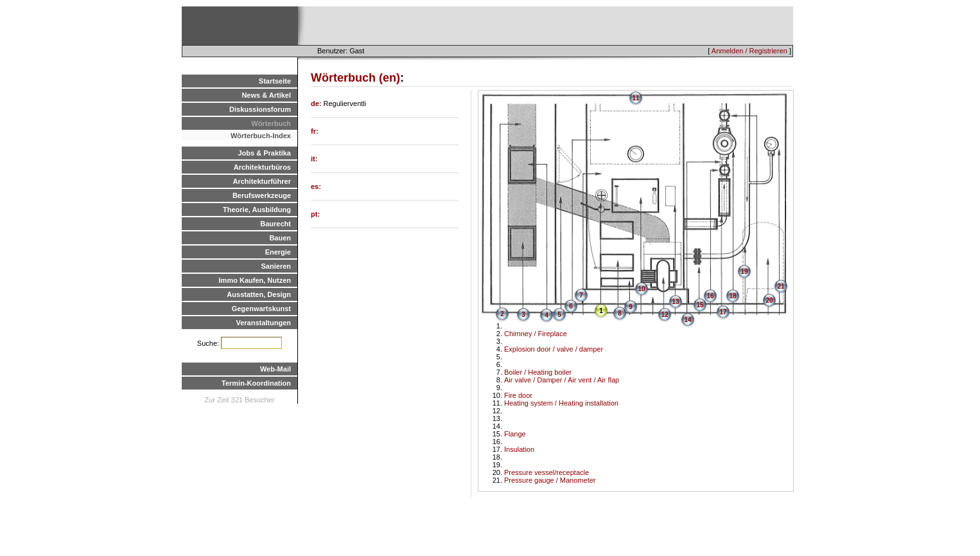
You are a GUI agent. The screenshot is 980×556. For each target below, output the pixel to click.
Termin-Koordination (256, 383)
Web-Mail (276, 369)
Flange (515, 434)
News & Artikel (266, 95)
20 (769, 300)
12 (664, 315)
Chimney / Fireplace (536, 334)
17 (723, 312)
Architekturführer (262, 181)
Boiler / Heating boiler (538, 372)
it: (314, 159)
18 (732, 296)
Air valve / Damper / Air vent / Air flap (562, 380)
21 (781, 286)
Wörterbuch (271, 123)
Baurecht (276, 224)
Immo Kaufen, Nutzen (255, 280)
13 (675, 302)
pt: (315, 214)
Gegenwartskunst (261, 309)
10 (641, 289)
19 (744, 272)
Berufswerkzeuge (262, 195)
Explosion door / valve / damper (554, 349)
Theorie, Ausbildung (257, 210)
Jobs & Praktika (264, 153)
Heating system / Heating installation (561, 403)
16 (710, 296)
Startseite (275, 81)
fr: (315, 131)
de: (317, 103)
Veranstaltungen (263, 323)
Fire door (518, 395)
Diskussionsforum (260, 109)
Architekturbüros (262, 167)
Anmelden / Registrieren (749, 51)
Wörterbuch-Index (261, 136)
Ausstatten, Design (259, 294)
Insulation (519, 449)
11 (635, 98)
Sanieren (276, 266)
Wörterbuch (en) (355, 78)
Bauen (280, 238)
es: (316, 186)
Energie (278, 252)
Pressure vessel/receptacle (547, 472)
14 (687, 320)
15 (700, 305)
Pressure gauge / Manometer (550, 480)
